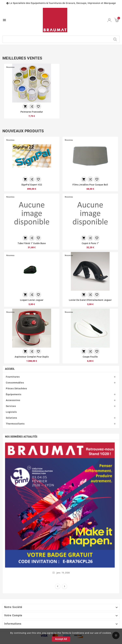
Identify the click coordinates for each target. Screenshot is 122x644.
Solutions (11, 418)
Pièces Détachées (16, 389)
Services (11, 406)
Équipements (14, 395)
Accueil (10, 369)
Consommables (15, 383)
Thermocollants (15, 424)
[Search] (115, 39)
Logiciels (11, 412)
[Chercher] (57, 39)
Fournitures (13, 377)
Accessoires (13, 400)
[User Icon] (109, 20)
